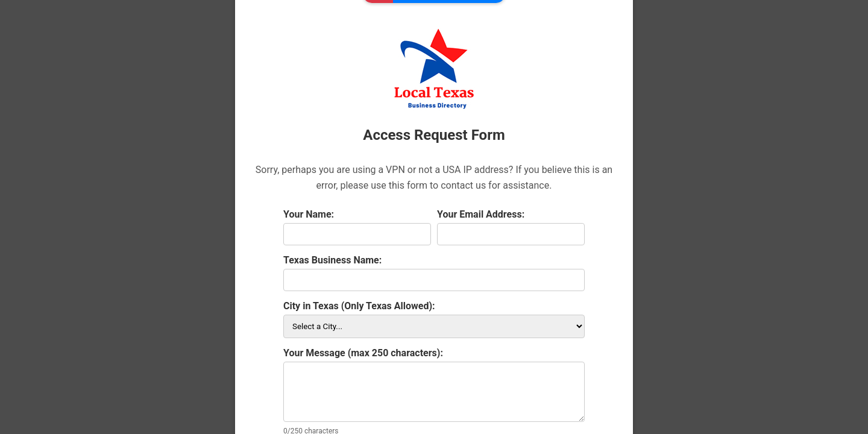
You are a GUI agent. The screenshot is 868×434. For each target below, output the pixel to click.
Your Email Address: (481, 214)
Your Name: (309, 214)
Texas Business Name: (332, 260)
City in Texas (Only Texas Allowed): (359, 306)
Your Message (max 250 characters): (363, 353)
